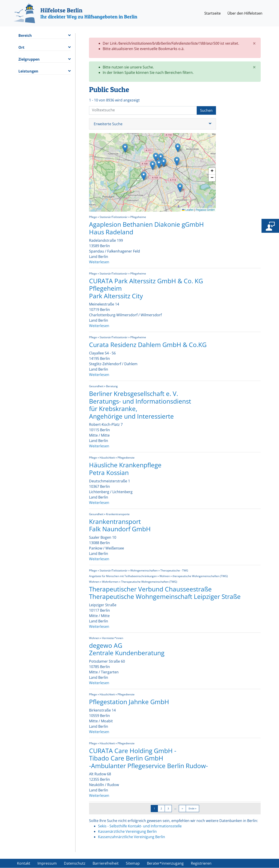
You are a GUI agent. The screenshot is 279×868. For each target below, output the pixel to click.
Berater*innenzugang (165, 863)
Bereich (25, 36)
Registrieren (201, 863)
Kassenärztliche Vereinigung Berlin (127, 831)
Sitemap (133, 863)
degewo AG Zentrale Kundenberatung (127, 649)
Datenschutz (75, 863)
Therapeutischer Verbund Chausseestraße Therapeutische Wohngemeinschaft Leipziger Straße (165, 593)
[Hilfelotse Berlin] (75, 13)
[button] (125, 148)
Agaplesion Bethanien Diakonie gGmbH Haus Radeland (146, 228)
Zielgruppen (29, 59)
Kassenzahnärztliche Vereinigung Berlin (132, 837)
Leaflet (188, 210)
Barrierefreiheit (106, 863)
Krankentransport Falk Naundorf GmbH (120, 525)
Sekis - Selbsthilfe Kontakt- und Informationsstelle (140, 826)
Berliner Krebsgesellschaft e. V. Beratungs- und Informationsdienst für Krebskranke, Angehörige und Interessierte (140, 405)
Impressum (47, 863)
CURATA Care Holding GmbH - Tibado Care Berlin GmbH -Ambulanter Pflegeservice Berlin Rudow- (148, 758)
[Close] (254, 43)
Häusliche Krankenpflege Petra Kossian (125, 469)
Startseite (213, 13)
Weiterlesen (99, 262)
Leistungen (28, 71)
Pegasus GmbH (205, 210)
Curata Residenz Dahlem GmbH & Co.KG (148, 345)
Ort (21, 47)
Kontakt (24, 863)
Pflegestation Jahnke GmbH (129, 702)
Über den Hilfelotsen (245, 13)
